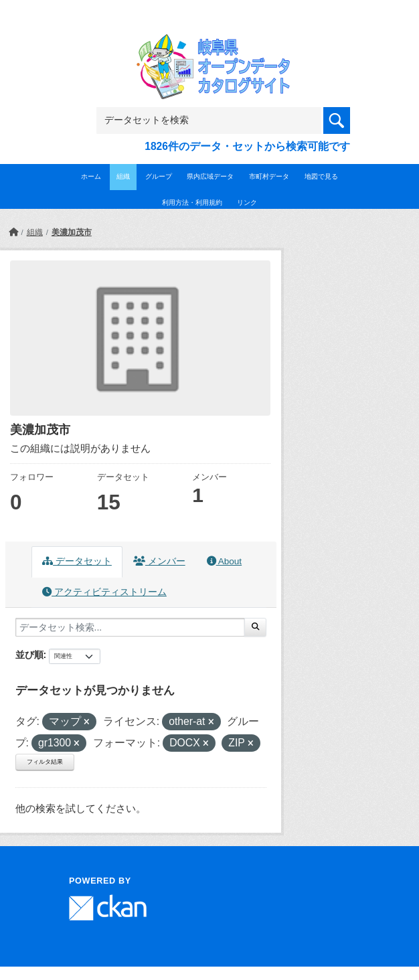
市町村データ (269, 176)
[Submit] (255, 627)
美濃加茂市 (72, 232)
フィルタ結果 (45, 762)
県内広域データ (210, 176)
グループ (159, 176)
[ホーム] (13, 232)
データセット (77, 561)
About (224, 561)
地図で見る (321, 176)
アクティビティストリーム (104, 592)
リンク (247, 202)
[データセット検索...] (130, 627)
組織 (123, 176)
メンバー (159, 561)
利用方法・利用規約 (192, 202)
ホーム (91, 176)
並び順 (29, 655)
